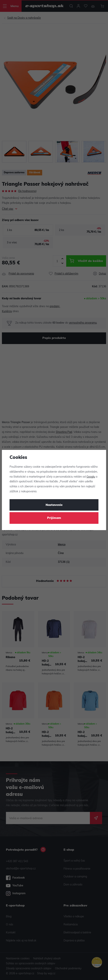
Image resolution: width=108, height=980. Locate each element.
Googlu (91, 477)
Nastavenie (54, 505)
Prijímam (54, 518)
